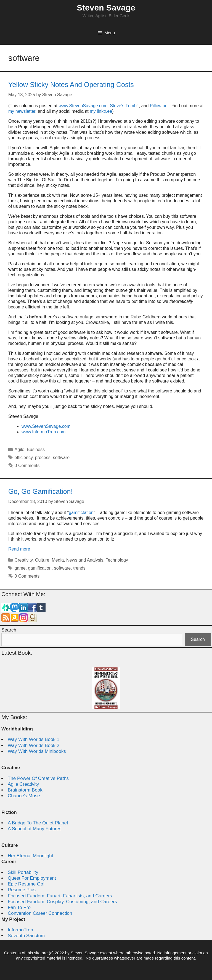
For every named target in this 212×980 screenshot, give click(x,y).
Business (36, 450)
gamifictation (81, 513)
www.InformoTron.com (43, 432)
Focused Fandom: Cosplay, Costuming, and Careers (62, 902)
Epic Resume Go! (26, 884)
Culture (42, 560)
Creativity (24, 560)
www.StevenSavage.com (83, 106)
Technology (117, 560)
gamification (40, 568)
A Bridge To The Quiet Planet (38, 823)
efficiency (24, 458)
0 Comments (27, 466)
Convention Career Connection (40, 913)
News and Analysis (85, 560)
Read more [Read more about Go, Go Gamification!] (19, 549)
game (20, 568)
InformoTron (20, 930)
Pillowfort (159, 106)
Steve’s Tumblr (124, 106)
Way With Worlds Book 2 (34, 746)
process (43, 458)
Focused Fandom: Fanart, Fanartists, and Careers (60, 896)
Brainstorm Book (25, 790)
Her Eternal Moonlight (30, 856)
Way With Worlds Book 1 (34, 739)
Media (58, 560)
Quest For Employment (32, 878)
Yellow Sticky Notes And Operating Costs (71, 85)
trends (79, 568)
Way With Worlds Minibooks (37, 751)
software (61, 458)
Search (9, 630)
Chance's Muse (24, 796)
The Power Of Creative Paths (38, 778)
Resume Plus (22, 890)
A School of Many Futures (35, 829)
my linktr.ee (101, 111)
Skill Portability (23, 872)
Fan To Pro (19, 907)
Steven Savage (106, 8)
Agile (20, 450)
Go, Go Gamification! (40, 491)
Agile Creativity (23, 784)
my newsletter (22, 111)
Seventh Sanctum (26, 936)
